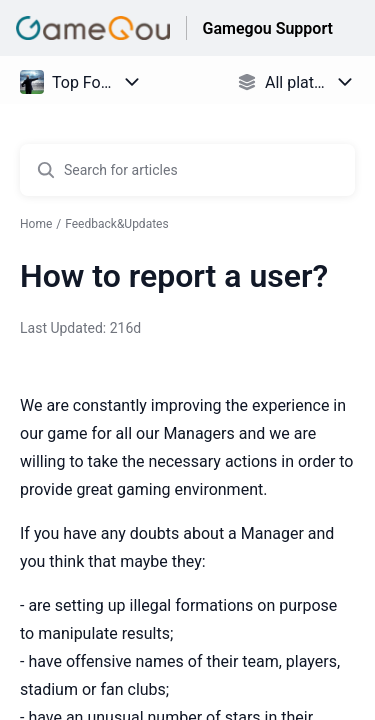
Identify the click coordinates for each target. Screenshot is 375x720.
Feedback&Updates (116, 224)
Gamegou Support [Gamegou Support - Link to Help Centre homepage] (268, 28)
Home (36, 224)
